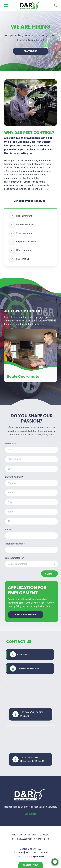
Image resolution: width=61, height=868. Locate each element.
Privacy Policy (18, 852)
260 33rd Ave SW (32, 684)
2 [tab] (33, 460)
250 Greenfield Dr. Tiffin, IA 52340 (32, 639)
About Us (22, 835)
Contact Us (31, 51)
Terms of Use (31, 852)
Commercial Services (22, 839)
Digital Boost (38, 857)
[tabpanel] (30, 427)
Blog (47, 839)
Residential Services (38, 835)
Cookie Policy (43, 852)
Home (13, 835)
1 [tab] (29, 460)
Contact (38, 839)
